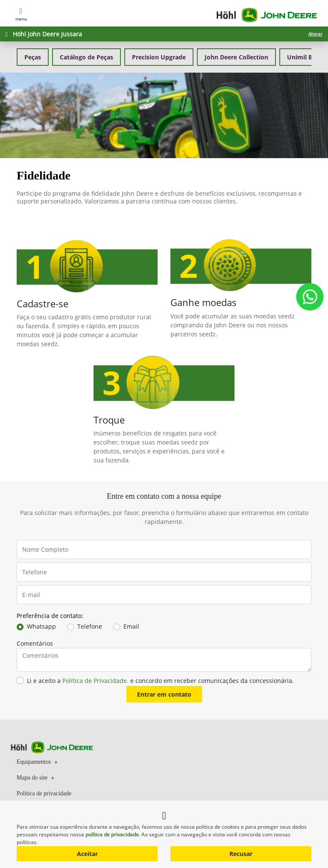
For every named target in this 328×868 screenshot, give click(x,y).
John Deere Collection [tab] (236, 57)
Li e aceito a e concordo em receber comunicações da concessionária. (160, 681)
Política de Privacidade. (95, 681)
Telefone (90, 626)
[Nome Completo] (164, 549)
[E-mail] (164, 595)
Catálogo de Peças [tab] (86, 57)
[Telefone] (164, 572)
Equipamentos (37, 762)
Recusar (241, 854)
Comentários (35, 643)
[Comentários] (164, 660)
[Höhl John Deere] (267, 14)
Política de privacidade (44, 793)
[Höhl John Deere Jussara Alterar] (164, 34)
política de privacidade (112, 834)
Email (131, 626)
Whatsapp (41, 626)
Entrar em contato (164, 694)
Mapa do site (35, 777)
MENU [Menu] (21, 14)
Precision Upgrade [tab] (159, 57)
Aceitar (87, 854)
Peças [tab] (33, 57)
